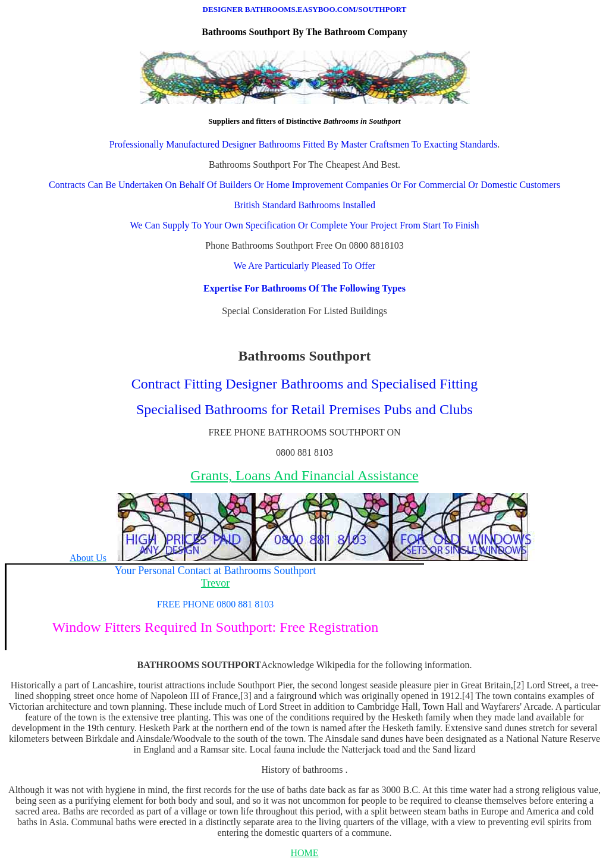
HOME (304, 853)
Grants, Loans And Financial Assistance (304, 475)
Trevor (215, 583)
